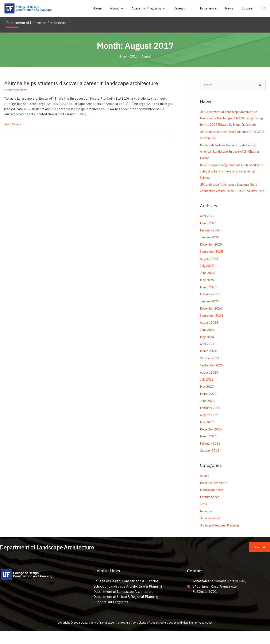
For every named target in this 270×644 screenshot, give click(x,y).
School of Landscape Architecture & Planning (128, 599)
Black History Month (215, 496)
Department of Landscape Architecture (123, 604)
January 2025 (210, 314)
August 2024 (209, 336)
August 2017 (209, 428)
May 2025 (207, 293)
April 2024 (208, 357)
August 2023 (209, 385)
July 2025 (207, 279)
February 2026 (211, 243)
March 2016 (209, 449)
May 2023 (207, 400)
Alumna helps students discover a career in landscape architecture (84, 83)
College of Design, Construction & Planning (126, 594)
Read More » (13, 124)
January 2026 (210, 250)
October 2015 (210, 463)
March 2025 (209, 300)
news (204, 517)
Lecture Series (211, 510)
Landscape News (17, 90)
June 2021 (208, 414)
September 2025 (213, 264)
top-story (207, 524)
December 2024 (212, 321)
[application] (133, 8)
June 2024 (208, 343)
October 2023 (210, 371)
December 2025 (212, 257)
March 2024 (209, 364)
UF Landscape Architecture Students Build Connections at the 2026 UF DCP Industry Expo (231, 198)
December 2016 (212, 442)
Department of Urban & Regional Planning (126, 610)
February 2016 (211, 456)
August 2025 (209, 272)
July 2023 (207, 392)
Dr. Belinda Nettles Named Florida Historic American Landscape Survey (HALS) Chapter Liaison (232, 158)
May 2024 (207, 350)
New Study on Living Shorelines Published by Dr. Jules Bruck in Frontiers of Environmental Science (233, 178)
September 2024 (213, 328)
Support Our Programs (111, 615)
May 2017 (207, 435)
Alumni (205, 488)
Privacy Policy (204, 636)
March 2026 (209, 236)
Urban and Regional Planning (221, 538)
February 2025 (211, 307)
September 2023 (213, 378)
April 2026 (208, 229)
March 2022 (209, 407)
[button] (128, 8)
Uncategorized (211, 531)
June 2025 (208, 286)
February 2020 (211, 421)
